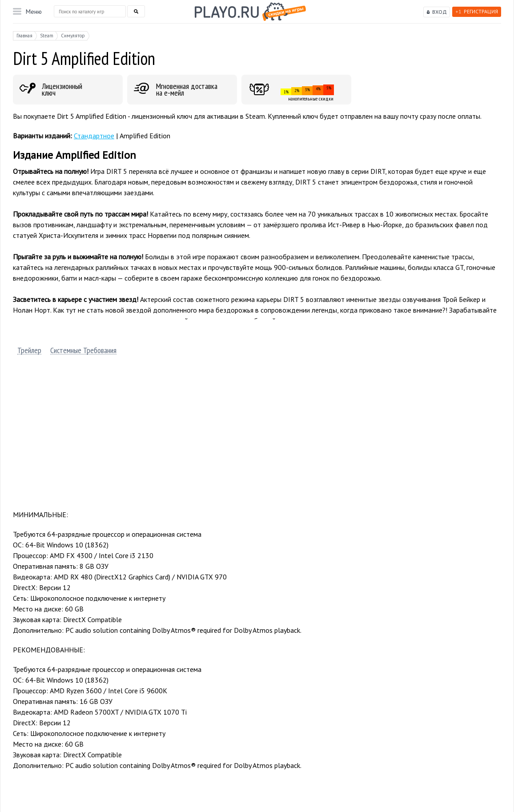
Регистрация (477, 11)
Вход (440, 12)
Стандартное (94, 136)
